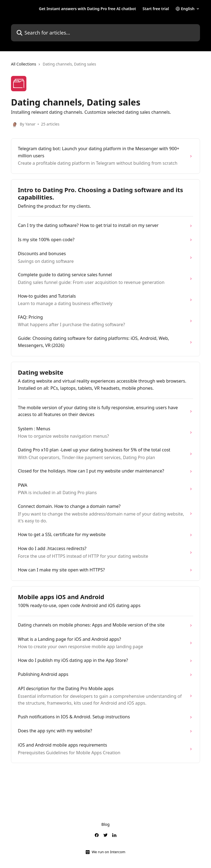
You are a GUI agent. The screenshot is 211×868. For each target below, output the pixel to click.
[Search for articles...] (105, 33)
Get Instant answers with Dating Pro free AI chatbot (87, 9)
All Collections (23, 64)
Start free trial (156, 9)
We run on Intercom (109, 852)
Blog (105, 824)
